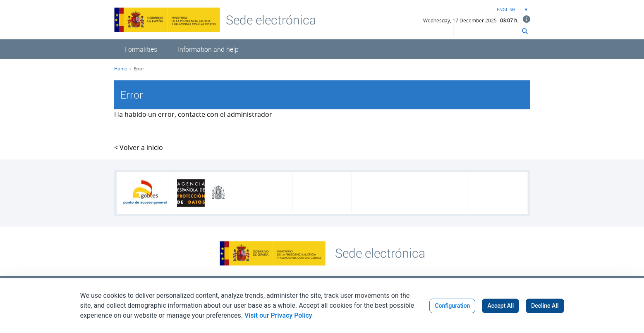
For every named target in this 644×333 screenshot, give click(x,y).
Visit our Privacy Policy (278, 315)
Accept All (500, 306)
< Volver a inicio (139, 147)
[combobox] (512, 10)
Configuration (452, 306)
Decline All (545, 306)
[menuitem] (141, 49)
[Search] (487, 31)
